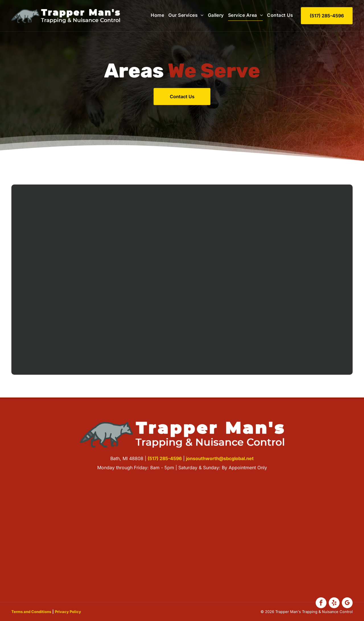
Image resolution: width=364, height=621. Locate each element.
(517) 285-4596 (165, 458)
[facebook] (321, 603)
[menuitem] (155, 15)
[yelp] (334, 603)
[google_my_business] (347, 603)
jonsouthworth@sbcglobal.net (220, 458)
